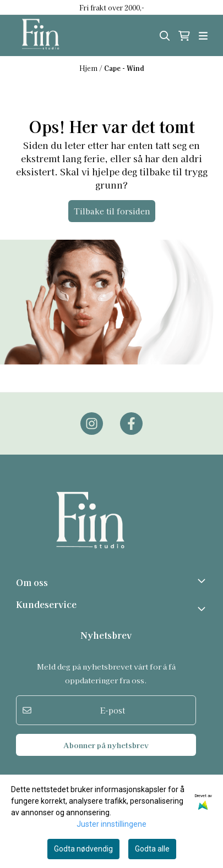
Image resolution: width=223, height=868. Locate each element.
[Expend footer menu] (203, 609)
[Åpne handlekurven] (184, 36)
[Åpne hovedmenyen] (203, 36)
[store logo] (52, 35)
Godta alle (152, 849)
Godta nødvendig (83, 849)
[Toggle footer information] (203, 580)
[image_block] (111, 302)
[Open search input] (165, 36)
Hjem (89, 68)
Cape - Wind (124, 68)
